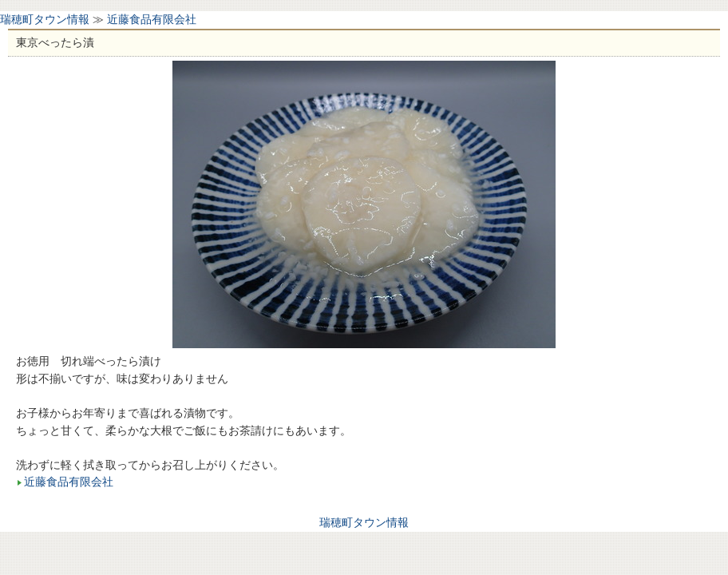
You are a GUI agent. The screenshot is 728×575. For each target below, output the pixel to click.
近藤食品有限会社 (152, 19)
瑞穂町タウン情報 (45, 19)
